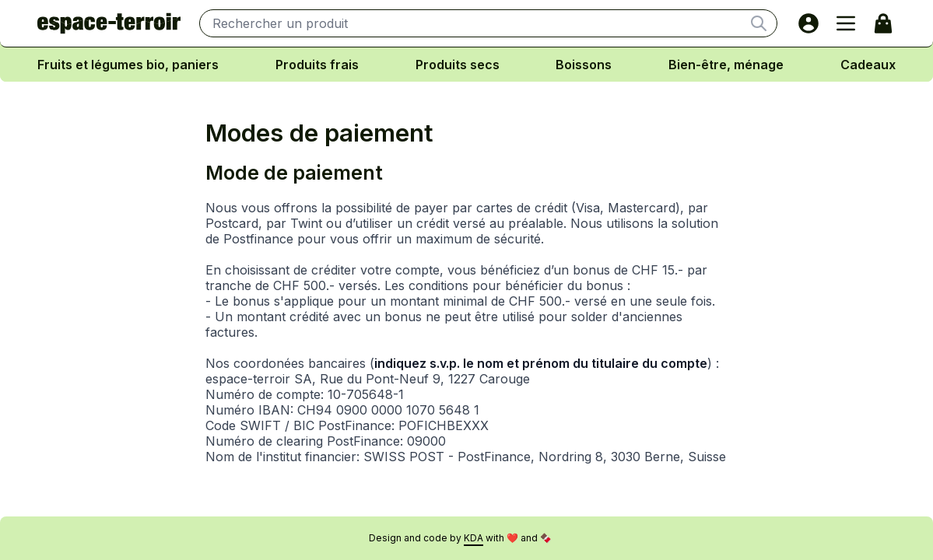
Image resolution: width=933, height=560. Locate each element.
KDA (474, 538)
